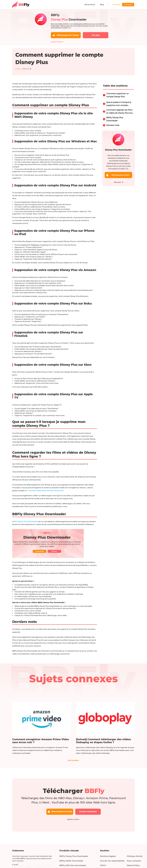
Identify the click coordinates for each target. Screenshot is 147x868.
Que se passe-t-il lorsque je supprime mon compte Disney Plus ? (119, 104)
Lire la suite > (73, 760)
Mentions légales (108, 856)
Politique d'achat (135, 856)
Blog (102, 5)
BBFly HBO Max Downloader (73, 865)
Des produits (90, 5)
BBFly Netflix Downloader (71, 861)
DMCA (103, 865)
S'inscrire (116, 5)
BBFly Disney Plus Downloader (25, 522)
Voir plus (118, 182)
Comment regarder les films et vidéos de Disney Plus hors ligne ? (120, 112)
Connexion (128, 5)
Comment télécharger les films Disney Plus (46, 491)
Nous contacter (134, 861)
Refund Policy (133, 865)
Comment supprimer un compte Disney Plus (117, 95)
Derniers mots (113, 125)
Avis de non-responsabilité (112, 861)
